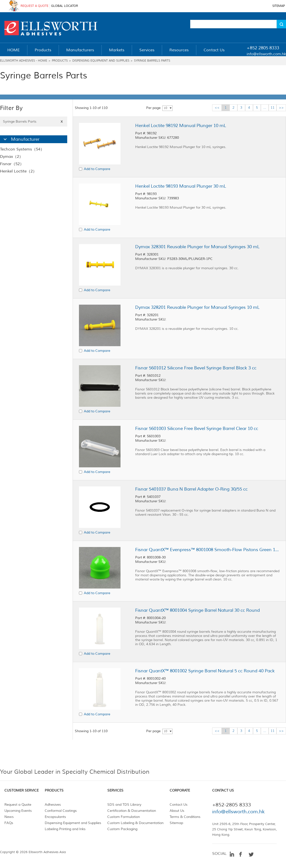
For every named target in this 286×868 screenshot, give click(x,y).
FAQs (9, 823)
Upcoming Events (18, 811)
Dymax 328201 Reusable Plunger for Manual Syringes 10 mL (197, 307)
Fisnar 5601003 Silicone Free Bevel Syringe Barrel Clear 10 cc (197, 429)
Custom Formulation (124, 817)
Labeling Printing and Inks (65, 829)
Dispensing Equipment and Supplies (101, 61)
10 (165, 108)
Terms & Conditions (185, 817)
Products (60, 61)
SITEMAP (279, 6)
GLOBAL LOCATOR (65, 6)
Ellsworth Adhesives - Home (24, 61)
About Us (177, 811)
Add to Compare (97, 169)
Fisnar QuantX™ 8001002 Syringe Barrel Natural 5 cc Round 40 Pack (205, 671)
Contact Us (179, 805)
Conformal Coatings (61, 811)
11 (273, 108)
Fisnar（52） (12, 164)
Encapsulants (55, 817)
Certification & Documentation (132, 811)
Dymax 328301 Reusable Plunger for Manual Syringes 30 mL (197, 247)
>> (281, 108)
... (265, 108)
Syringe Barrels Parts (152, 61)
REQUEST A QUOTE (34, 6)
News (9, 817)
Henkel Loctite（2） (18, 171)
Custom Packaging (122, 829)
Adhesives (53, 805)
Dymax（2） (11, 157)
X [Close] (62, 122)
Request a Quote (18, 805)
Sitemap (176, 823)
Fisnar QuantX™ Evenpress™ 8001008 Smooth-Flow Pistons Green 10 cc (207, 550)
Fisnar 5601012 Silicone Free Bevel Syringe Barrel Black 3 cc (196, 368)
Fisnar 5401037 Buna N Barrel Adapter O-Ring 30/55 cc (191, 489)
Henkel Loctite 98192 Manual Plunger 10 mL (181, 126)
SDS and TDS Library (124, 805)
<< (217, 108)
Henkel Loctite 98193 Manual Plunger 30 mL (181, 186)
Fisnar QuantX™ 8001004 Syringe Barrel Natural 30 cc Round (198, 610)
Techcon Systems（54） (22, 149)
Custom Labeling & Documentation (135, 823)
